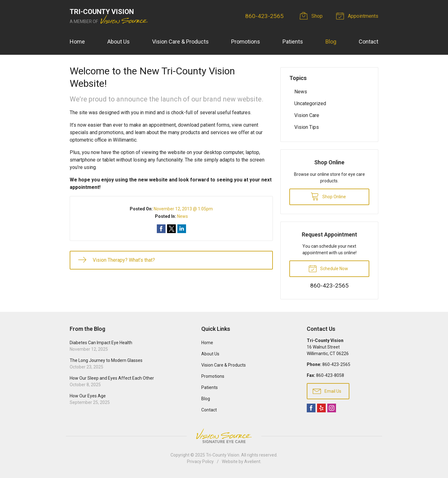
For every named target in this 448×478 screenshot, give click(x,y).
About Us (119, 42)
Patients (293, 42)
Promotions (246, 42)
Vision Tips (307, 127)
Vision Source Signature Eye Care (224, 436)
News (182, 216)
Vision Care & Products (180, 42)
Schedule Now (328, 268)
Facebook (311, 408)
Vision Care (307, 115)
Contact (369, 42)
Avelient (252, 462)
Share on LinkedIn (182, 229)
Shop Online (328, 196)
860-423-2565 (264, 16)
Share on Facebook (161, 229)
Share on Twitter (171, 229)
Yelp (321, 408)
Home (77, 42)
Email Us (327, 391)
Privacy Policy (200, 462)
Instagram (332, 408)
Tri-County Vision (223, 455)
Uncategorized (310, 103)
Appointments (358, 16)
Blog (331, 42)
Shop (312, 16)
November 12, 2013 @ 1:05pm (183, 209)
